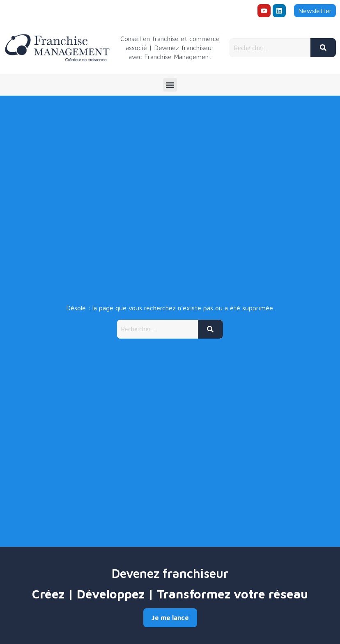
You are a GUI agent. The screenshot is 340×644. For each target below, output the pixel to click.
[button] (170, 85)
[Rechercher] (323, 48)
